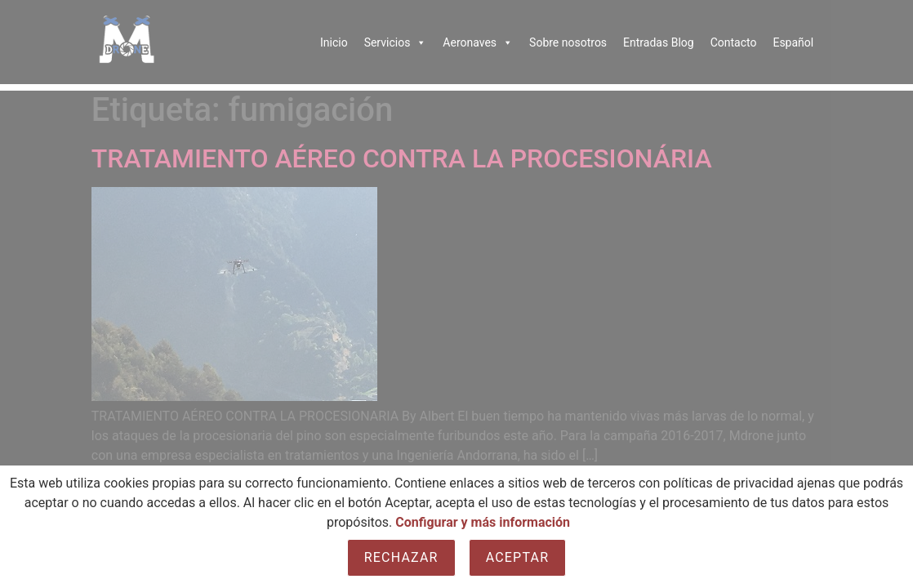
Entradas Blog (659, 42)
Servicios (396, 42)
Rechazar (401, 557)
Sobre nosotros (568, 42)
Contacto (734, 42)
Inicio (334, 42)
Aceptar (518, 557)
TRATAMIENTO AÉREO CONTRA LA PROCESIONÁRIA (402, 158)
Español (793, 42)
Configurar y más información (483, 522)
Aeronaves (478, 42)
